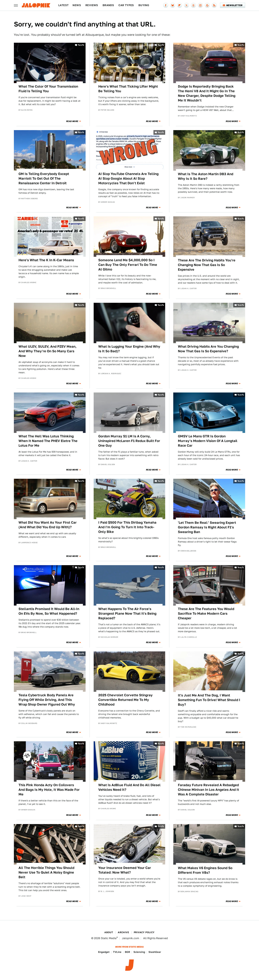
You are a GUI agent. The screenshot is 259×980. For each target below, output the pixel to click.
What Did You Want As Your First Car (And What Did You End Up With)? (48, 525)
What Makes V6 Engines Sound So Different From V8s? (205, 870)
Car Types (126, 5)
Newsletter (233, 5)
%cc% (81, 45)
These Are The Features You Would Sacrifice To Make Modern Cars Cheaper (206, 613)
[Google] (207, 5)
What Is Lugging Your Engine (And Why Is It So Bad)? (129, 349)
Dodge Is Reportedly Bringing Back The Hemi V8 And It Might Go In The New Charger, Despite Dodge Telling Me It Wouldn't (207, 93)
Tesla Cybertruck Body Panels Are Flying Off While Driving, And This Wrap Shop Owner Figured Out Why (47, 700)
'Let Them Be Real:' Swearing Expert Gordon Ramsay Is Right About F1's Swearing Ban (207, 527)
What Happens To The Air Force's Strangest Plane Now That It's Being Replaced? (127, 613)
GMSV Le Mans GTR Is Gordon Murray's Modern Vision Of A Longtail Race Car (208, 441)
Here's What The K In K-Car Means (46, 260)
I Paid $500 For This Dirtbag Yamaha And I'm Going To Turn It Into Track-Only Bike (127, 527)
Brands (108, 5)
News (77, 5)
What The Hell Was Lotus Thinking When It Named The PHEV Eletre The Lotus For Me (48, 441)
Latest (63, 5)
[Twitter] (186, 5)
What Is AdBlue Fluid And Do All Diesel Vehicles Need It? (129, 787)
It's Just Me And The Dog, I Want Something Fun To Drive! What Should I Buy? (209, 700)
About (109, 932)
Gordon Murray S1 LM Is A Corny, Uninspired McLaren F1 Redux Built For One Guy (129, 441)
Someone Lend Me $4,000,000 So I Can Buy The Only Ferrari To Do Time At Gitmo (128, 265)
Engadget (104, 952)
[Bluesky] (173, 5)
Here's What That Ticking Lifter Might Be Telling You (128, 89)
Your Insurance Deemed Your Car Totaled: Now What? (125, 870)
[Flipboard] (180, 5)
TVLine (117, 952)
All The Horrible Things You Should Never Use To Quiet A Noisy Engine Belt (46, 872)
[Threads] (193, 5)
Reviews (92, 5)
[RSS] (214, 5)
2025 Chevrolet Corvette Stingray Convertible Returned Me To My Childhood (125, 700)
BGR (127, 952)
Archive (123, 932)
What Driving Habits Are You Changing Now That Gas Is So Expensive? (208, 349)
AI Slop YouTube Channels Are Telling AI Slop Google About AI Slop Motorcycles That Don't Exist (128, 178)
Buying (144, 5)
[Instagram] (200, 5)
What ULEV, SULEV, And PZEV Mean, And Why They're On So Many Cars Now (47, 351)
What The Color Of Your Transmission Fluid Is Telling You (48, 89)
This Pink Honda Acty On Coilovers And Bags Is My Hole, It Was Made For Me (49, 790)
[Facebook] (166, 5)
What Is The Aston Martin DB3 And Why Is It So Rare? (206, 176)
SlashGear (155, 952)
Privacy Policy (144, 932)
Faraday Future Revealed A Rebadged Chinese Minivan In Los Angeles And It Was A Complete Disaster (208, 790)
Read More (72, 121)
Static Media (109, 938)
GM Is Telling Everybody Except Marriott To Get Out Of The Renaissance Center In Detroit (44, 178)
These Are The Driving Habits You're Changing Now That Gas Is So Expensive (207, 265)
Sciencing (139, 952)
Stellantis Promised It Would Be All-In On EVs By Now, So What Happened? (49, 611)
